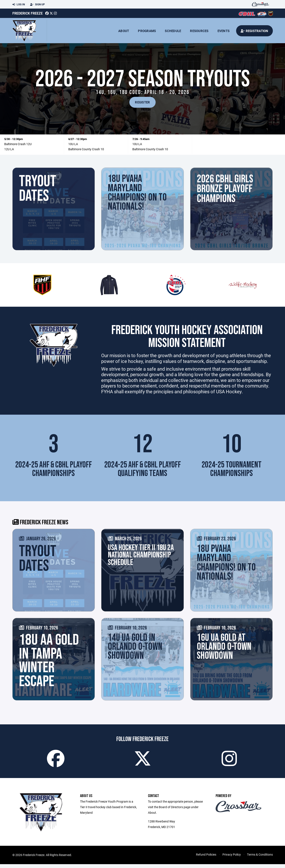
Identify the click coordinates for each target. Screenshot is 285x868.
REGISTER (142, 102)
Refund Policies (206, 858)
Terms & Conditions (260, 858)
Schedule (173, 31)
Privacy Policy (232, 858)
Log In (19, 4)
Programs (147, 31)
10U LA (73, 144)
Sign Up (37, 4)
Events (224, 31)
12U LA (9, 149)
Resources (199, 31)
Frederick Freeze (28, 13)
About (124, 31)
